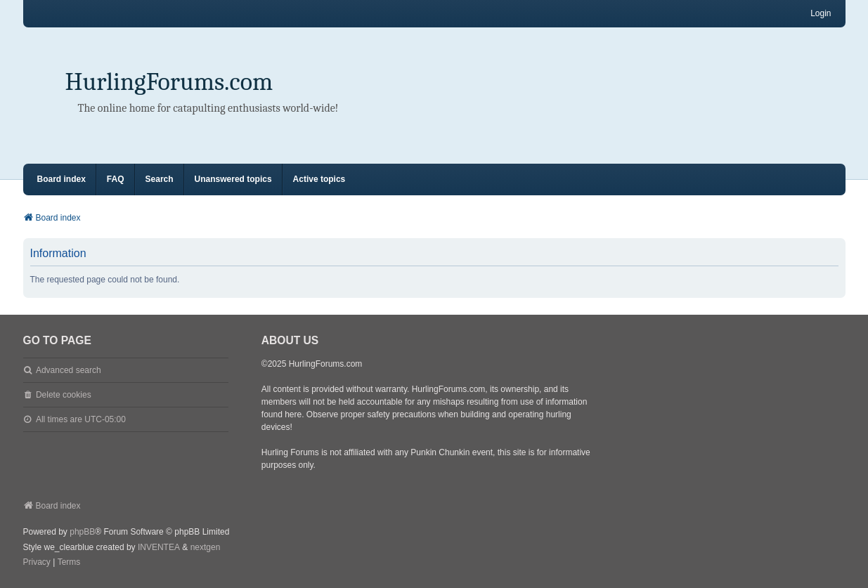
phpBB (82, 532)
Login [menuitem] (821, 13)
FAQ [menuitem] (116, 179)
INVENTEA (159, 547)
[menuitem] (37, 563)
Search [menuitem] (160, 179)
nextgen (206, 547)
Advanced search (69, 370)
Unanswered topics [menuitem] (233, 179)
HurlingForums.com (169, 82)
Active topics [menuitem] (319, 179)
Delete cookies (64, 395)
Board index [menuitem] (61, 179)
